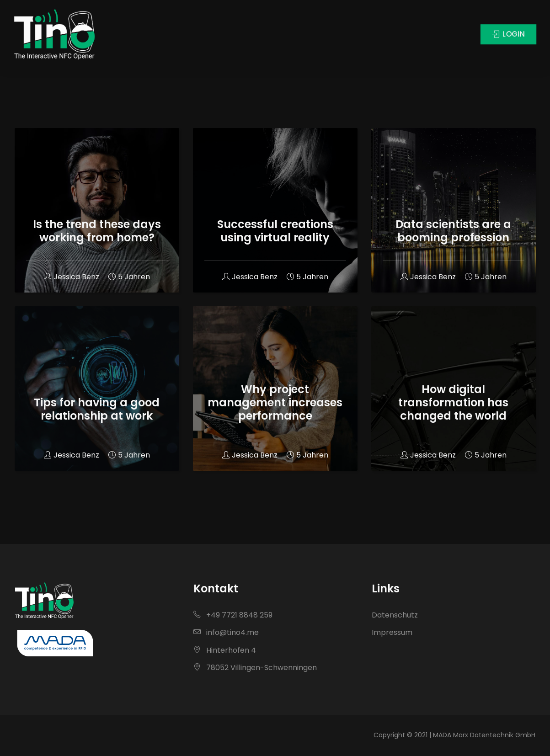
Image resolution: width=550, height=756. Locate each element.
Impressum (392, 632)
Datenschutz (395, 615)
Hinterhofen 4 (225, 650)
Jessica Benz (72, 277)
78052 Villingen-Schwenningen (255, 668)
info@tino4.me (226, 632)
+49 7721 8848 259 (233, 615)
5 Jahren (129, 277)
